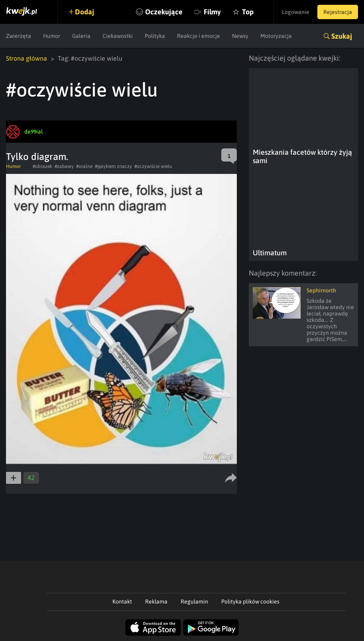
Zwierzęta (19, 36)
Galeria (81, 36)
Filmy (212, 12)
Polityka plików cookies (250, 602)
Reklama (156, 602)
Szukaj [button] (342, 36)
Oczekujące (164, 12)
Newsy (240, 36)
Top (248, 12)
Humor (52, 36)
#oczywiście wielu (153, 166)
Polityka (155, 36)
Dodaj (85, 12)
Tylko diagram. (37, 157)
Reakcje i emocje (199, 36)
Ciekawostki (118, 36)
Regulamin (194, 602)
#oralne (84, 166)
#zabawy (64, 166)
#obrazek (42, 166)
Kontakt (122, 602)
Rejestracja (338, 12)
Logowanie (296, 12)
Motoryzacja (276, 36)
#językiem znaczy (113, 166)
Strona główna (27, 58)
